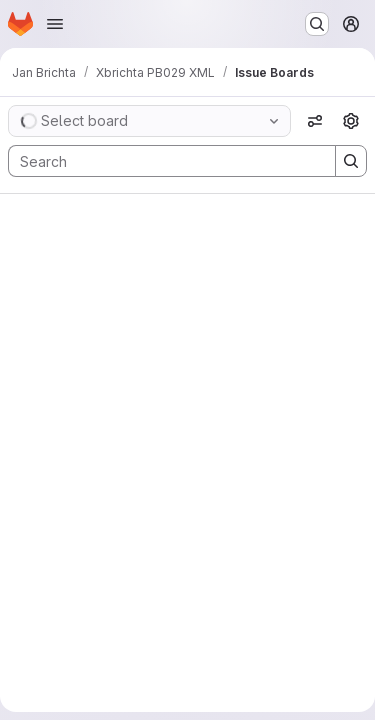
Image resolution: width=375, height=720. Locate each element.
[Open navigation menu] (55, 24)
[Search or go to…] (317, 24)
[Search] (162, 161)
